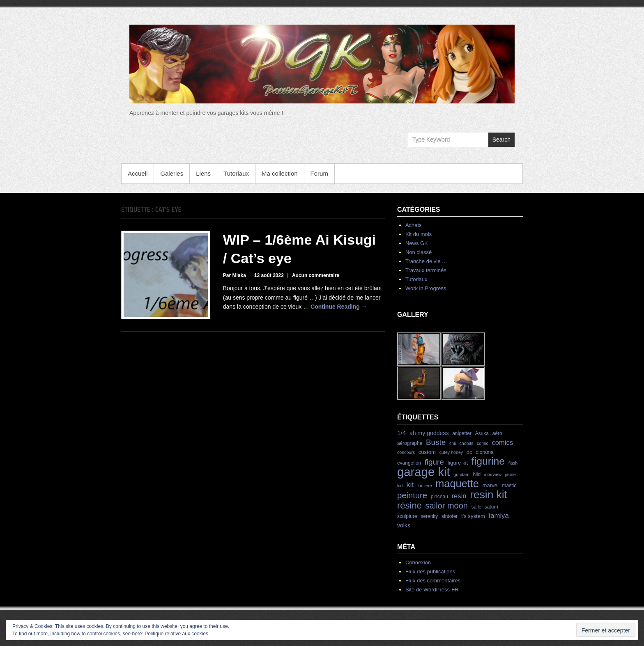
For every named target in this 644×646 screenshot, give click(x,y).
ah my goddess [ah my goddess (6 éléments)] (429, 433)
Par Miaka (235, 275)
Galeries (172, 173)
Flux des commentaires (433, 581)
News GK (417, 243)
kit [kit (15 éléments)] (410, 484)
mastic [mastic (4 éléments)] (509, 486)
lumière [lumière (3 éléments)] (425, 486)
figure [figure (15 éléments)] (434, 462)
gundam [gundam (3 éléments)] (461, 474)
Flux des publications (430, 572)
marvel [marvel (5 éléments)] (491, 485)
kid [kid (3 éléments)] (400, 486)
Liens (203, 173)
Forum (319, 173)
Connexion (418, 562)
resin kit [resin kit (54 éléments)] (489, 495)
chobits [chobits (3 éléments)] (467, 443)
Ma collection (280, 173)
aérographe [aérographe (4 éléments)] (410, 443)
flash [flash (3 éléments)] (513, 463)
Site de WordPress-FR (432, 590)
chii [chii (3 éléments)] (453, 443)
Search (501, 140)
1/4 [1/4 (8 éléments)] (402, 433)
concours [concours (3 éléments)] (406, 452)
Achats (414, 225)
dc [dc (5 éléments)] (469, 452)
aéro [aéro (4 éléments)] (497, 433)
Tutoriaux (236, 173)
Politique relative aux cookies (176, 634)
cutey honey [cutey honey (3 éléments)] (451, 452)
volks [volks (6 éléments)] (404, 525)
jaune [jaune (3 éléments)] (510, 474)
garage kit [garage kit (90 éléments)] (424, 472)
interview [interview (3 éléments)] (493, 474)
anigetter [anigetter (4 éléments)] (462, 433)
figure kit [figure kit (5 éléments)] (458, 463)
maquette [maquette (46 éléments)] (457, 483)
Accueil (138, 173)
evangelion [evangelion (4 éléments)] (409, 463)
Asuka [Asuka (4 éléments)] (482, 433)
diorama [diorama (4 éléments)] (484, 452)
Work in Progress (426, 288)
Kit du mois (419, 234)
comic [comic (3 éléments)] (483, 443)
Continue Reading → (339, 307)
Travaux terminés (426, 270)
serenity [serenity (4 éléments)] (429, 516)
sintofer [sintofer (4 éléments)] (450, 516)
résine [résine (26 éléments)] (409, 505)
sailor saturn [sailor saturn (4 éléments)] (485, 507)
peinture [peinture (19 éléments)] (412, 495)
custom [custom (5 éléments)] (427, 452)
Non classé (419, 252)
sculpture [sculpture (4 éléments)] (407, 516)
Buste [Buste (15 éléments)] (436, 442)
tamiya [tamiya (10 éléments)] (499, 516)
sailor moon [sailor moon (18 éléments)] (447, 506)
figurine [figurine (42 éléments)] (488, 461)
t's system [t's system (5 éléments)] (473, 516)
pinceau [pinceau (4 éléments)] (439, 497)
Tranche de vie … (426, 261)
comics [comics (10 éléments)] (502, 443)
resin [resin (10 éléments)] (459, 496)
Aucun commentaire (316, 275)
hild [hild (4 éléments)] (477, 474)
